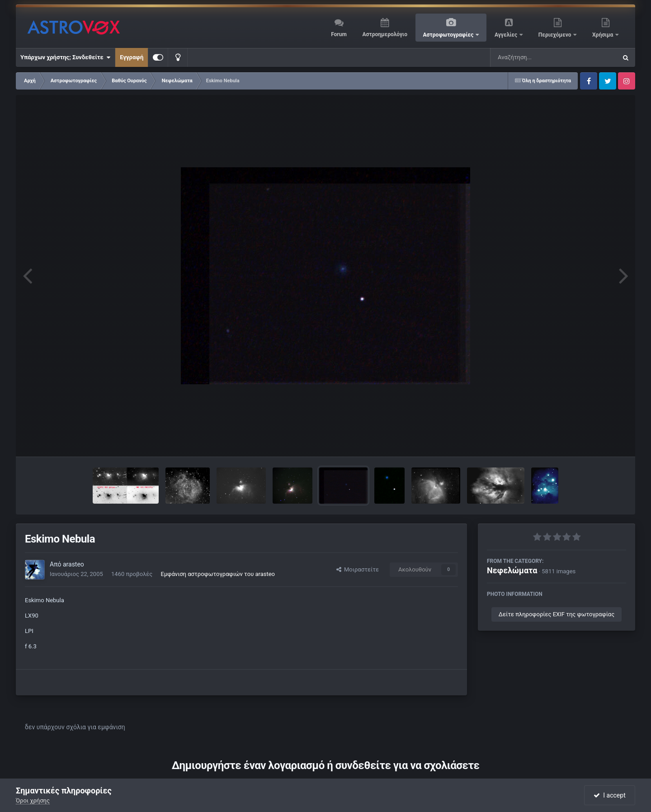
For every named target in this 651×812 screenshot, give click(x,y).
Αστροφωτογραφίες (449, 35)
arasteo (73, 564)
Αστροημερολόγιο (384, 34)
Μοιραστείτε (358, 569)
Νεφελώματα (512, 570)
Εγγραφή (132, 57)
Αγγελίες (507, 35)
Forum (339, 34)
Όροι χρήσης (33, 800)
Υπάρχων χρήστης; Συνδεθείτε (65, 57)
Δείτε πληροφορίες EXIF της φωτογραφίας (557, 614)
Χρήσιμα (603, 35)
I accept (609, 795)
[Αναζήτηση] (535, 57)
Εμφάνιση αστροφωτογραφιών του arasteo (218, 574)
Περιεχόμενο (556, 35)
